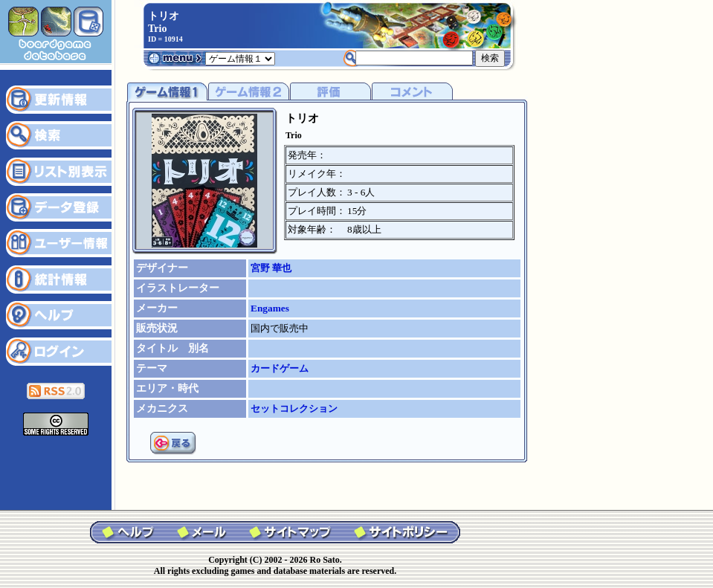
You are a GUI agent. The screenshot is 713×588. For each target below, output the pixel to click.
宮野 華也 (271, 268)
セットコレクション (294, 408)
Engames (270, 308)
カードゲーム (280, 368)
